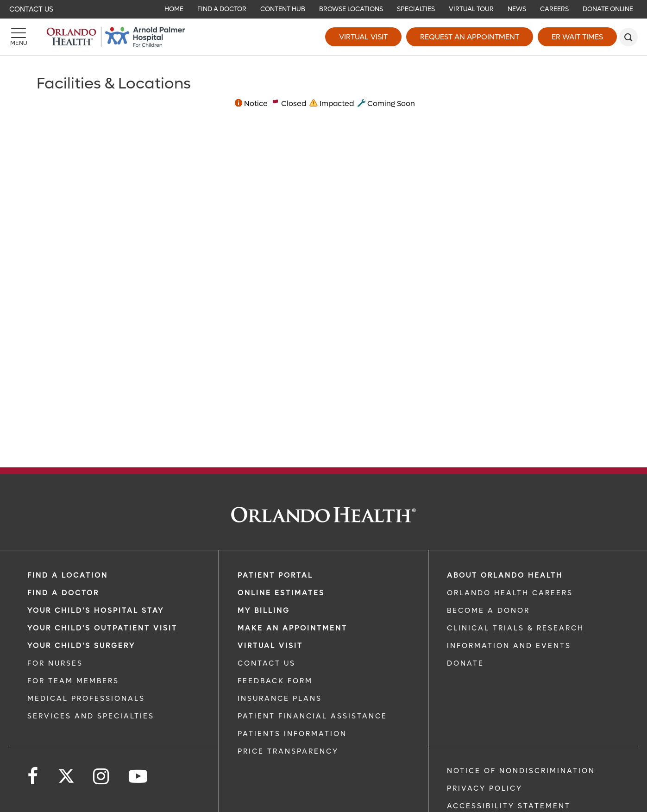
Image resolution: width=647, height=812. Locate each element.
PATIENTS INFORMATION (292, 734)
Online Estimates (281, 593)
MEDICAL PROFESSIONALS (86, 699)
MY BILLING (264, 611)
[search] (628, 37)
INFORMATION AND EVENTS (509, 646)
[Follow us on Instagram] (102, 777)
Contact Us (31, 9)
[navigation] (323, 9)
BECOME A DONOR (488, 611)
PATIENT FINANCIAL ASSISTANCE (312, 716)
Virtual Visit (363, 37)
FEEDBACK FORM (275, 681)
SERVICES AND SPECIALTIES (91, 716)
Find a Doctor (63, 593)
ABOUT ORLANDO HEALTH (505, 575)
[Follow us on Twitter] (66, 773)
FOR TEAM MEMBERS (73, 681)
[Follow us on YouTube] (139, 777)
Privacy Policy (485, 788)
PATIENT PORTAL (275, 575)
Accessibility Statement (509, 806)
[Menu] (19, 37)
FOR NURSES (55, 663)
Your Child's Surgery (81, 646)
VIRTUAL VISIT (270, 646)
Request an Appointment (470, 37)
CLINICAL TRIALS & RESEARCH (515, 628)
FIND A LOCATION (68, 575)
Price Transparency (288, 751)
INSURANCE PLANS (280, 699)
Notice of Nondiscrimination (521, 771)
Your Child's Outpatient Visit (102, 628)
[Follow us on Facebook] (33, 777)
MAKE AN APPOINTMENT (292, 628)
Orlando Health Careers (510, 593)
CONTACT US (267, 663)
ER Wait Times (577, 37)
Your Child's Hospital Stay (96, 611)
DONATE (465, 663)
